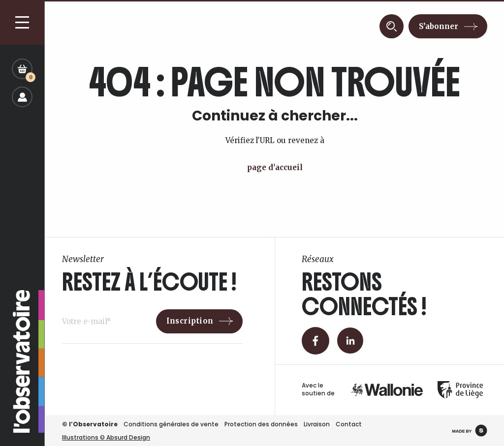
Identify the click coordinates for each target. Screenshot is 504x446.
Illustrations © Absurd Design (106, 437)
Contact (349, 424)
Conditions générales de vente (171, 424)
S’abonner (439, 26)
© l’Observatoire (90, 424)
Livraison (317, 424)
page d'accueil (275, 167)
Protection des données (261, 424)
